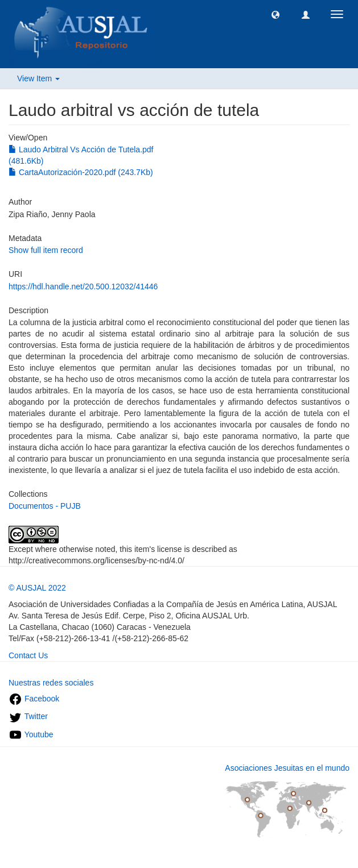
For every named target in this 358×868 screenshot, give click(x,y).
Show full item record (46, 250)
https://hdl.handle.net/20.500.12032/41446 (83, 286)
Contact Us (28, 655)
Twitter (28, 716)
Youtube (31, 734)
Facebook (34, 699)
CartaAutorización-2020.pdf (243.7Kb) (81, 172)
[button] (275, 14)
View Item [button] (38, 78)
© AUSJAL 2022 (37, 588)
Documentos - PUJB (45, 506)
